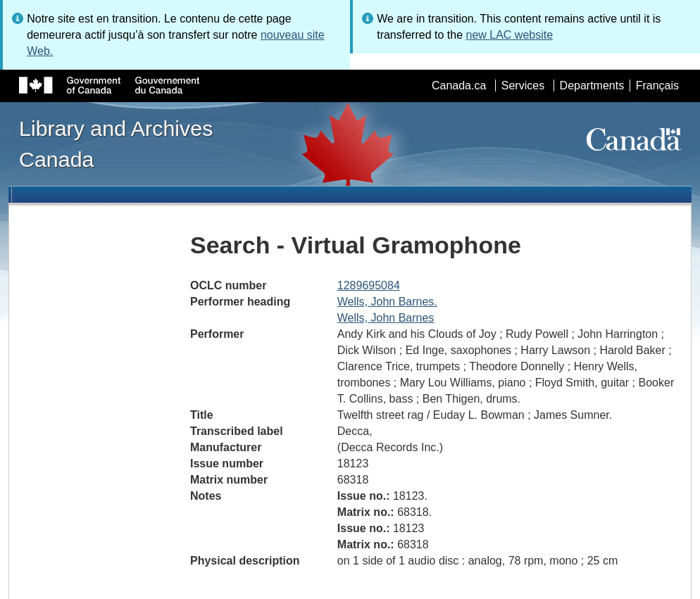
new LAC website (509, 35)
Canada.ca (459, 86)
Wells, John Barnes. (387, 302)
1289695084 (369, 285)
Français (657, 86)
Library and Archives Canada (116, 144)
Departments (592, 86)
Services (523, 86)
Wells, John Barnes (386, 318)
